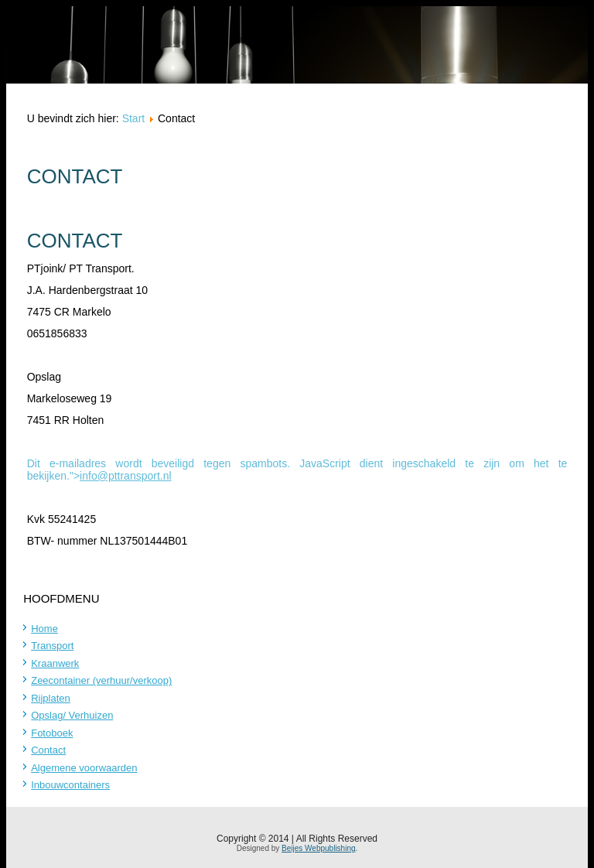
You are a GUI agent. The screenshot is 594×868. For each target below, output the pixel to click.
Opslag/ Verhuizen (72, 715)
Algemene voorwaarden (84, 768)
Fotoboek (52, 733)
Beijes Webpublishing (318, 848)
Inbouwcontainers (70, 785)
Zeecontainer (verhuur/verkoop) (101, 680)
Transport (52, 646)
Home (44, 629)
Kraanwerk (55, 663)
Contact (48, 750)
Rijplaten (51, 698)
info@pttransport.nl (126, 476)
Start (134, 118)
